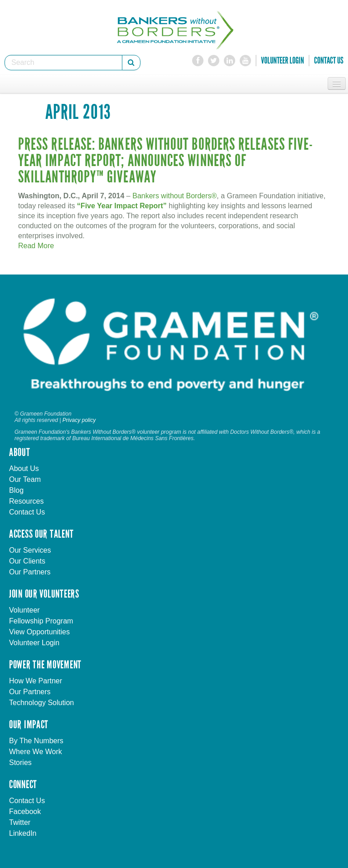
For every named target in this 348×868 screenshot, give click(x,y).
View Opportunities (39, 632)
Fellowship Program (41, 621)
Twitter (20, 822)
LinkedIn (23, 833)
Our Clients (27, 561)
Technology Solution (41, 703)
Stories (20, 763)
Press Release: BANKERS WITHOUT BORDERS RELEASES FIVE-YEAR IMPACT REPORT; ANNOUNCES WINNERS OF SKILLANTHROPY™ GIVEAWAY (166, 161)
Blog (16, 490)
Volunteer (24, 610)
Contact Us (329, 60)
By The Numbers (36, 741)
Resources (26, 501)
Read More (36, 246)
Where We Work (36, 752)
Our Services (30, 550)
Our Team (25, 479)
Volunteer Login (283, 60)
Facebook (25, 812)
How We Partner (36, 681)
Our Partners (30, 572)
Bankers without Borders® (174, 196)
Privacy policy (79, 420)
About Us (24, 468)
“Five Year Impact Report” (122, 206)
